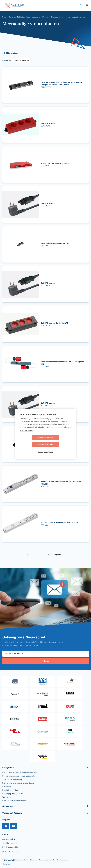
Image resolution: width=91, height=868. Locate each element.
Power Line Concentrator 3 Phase (55, 163)
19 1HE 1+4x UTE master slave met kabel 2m (59, 523)
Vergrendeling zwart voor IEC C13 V (56, 243)
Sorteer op (7, 61)
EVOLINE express (48, 123)
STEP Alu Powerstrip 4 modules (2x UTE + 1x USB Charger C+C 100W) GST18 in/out (61, 83)
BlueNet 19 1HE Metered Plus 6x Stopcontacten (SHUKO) (61, 483)
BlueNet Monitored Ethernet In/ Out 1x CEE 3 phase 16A (63, 363)
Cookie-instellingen (46, 448)
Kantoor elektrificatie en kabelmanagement (25, 17)
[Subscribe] (45, 661)
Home (5, 17)
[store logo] (14, 5)
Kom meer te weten (27, 434)
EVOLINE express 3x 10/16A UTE (55, 323)
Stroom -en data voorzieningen (53, 17)
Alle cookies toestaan (32, 441)
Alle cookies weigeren (59, 441)
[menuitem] (20, 772)
